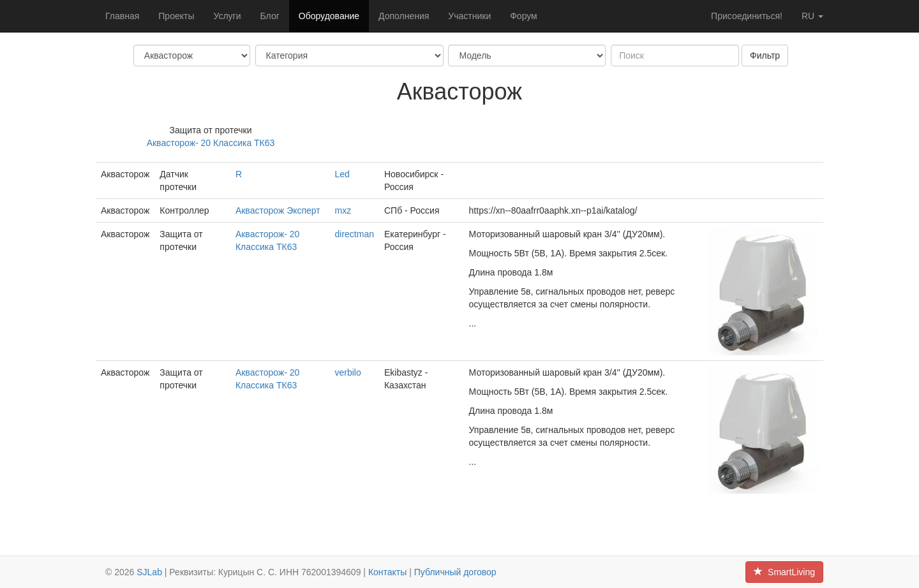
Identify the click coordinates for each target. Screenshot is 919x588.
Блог (270, 16)
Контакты (387, 572)
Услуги (227, 16)
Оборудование (329, 16)
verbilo (347, 372)
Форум (524, 16)
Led (342, 174)
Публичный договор (455, 572)
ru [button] (812, 16)
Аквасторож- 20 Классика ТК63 (211, 143)
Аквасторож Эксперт (278, 210)
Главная (122, 16)
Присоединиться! (747, 16)
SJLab (149, 572)
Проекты (176, 16)
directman (354, 234)
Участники (469, 16)
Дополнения (404, 16)
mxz (343, 210)
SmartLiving (784, 572)
